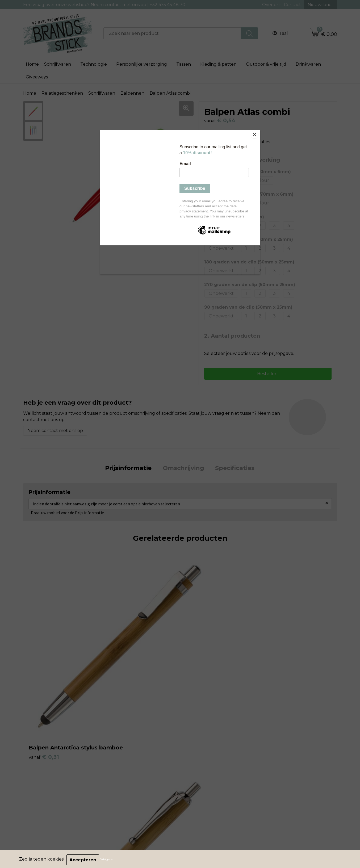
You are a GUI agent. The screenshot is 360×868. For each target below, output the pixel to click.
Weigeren (109, 860)
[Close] (259, 132)
